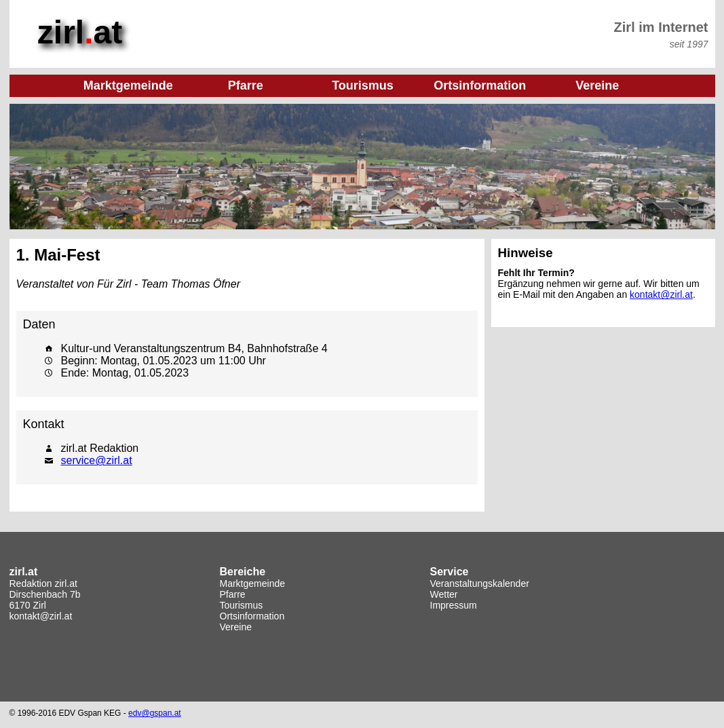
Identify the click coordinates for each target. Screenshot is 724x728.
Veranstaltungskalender (480, 583)
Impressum (454, 605)
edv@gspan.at (155, 713)
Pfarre (233, 594)
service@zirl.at (97, 460)
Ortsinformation (252, 616)
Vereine (236, 627)
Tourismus (242, 605)
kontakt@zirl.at (661, 294)
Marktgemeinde (253, 583)
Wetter (444, 594)
